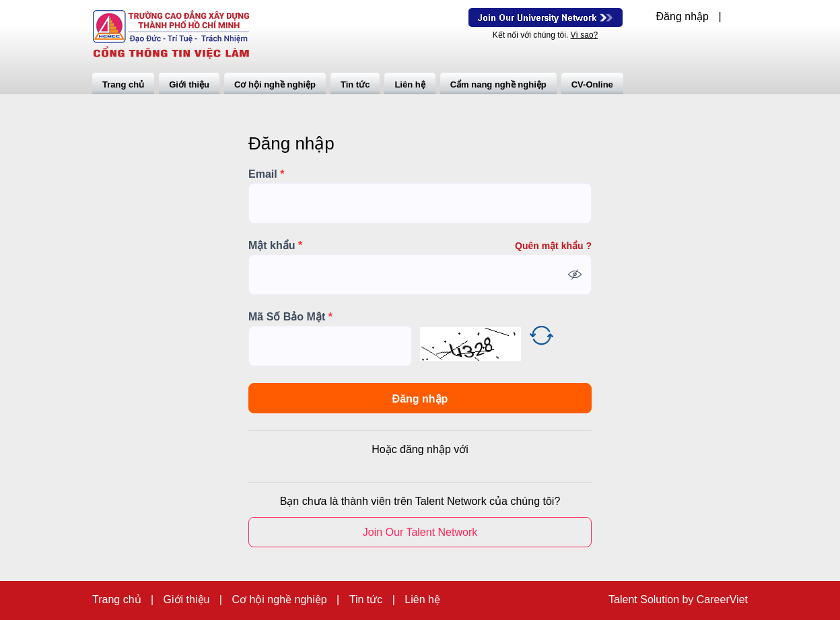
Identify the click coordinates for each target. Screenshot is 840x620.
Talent (624, 600)
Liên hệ (410, 84)
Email (266, 174)
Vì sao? (585, 35)
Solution (661, 600)
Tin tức (355, 84)
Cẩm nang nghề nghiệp (498, 84)
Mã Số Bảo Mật (290, 317)
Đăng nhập (682, 17)
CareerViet (722, 600)
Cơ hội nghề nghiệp (275, 84)
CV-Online (592, 84)
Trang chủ (123, 84)
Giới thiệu (189, 84)
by (689, 600)
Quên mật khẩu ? (553, 246)
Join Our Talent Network (546, 18)
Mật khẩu (275, 246)
